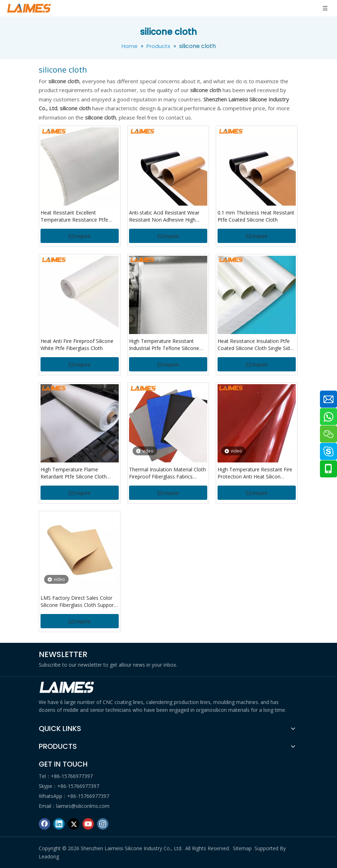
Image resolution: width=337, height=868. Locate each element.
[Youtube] (88, 824)
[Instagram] (103, 824)
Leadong (49, 856)
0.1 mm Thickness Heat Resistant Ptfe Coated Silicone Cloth (256, 216)
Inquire (80, 236)
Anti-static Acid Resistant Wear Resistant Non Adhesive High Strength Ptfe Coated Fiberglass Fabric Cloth (166, 216)
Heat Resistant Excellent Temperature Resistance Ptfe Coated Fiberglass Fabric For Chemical (74, 216)
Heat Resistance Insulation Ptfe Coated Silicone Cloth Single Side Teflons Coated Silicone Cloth (255, 345)
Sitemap (242, 848)
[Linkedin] (59, 824)
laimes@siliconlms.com (83, 806)
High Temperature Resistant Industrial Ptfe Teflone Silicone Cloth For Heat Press (164, 345)
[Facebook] (44, 824)
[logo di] (67, 687)
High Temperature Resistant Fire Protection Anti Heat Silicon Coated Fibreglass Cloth (255, 473)
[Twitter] (74, 824)
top (322, 837)
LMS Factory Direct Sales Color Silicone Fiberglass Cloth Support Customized (78, 602)
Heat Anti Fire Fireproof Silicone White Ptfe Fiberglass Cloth (77, 345)
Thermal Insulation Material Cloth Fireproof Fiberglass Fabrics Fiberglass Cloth (167, 473)
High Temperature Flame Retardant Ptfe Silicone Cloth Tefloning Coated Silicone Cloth (77, 473)
